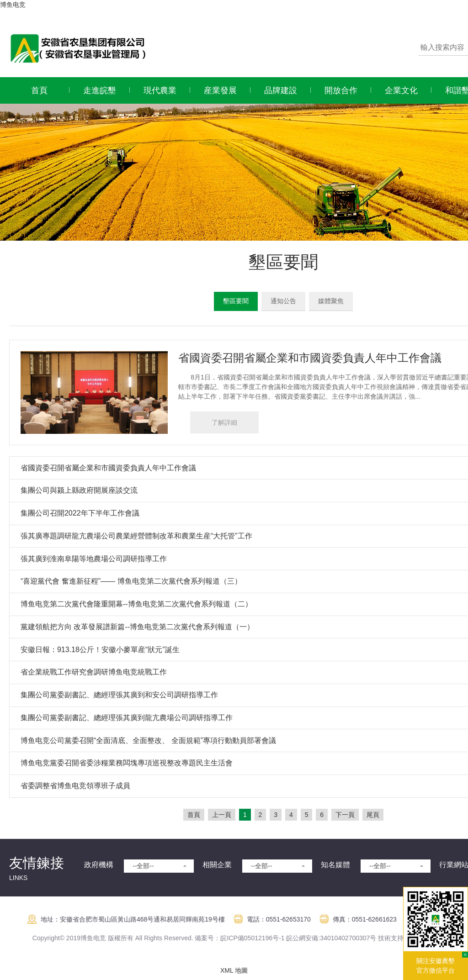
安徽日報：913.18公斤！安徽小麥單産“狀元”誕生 (100, 650)
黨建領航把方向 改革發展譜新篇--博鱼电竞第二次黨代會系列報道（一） (137, 627)
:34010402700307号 (347, 938)
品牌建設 (281, 90)
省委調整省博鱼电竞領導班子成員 (75, 786)
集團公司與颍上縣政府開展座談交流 (79, 490)
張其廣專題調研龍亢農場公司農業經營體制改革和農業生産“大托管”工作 (136, 536)
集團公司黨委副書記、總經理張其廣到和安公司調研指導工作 (119, 695)
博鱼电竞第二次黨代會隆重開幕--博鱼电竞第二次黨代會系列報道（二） (136, 604)
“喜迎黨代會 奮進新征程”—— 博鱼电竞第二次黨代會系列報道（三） (131, 581)
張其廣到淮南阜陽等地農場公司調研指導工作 (94, 559)
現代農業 (160, 90)
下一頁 (345, 815)
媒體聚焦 (331, 301)
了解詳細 (224, 422)
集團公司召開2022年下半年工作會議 (80, 513)
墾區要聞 (236, 301)
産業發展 (220, 90)
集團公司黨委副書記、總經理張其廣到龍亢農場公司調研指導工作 (127, 718)
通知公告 (283, 301)
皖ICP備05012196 (246, 938)
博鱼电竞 (13, 5)
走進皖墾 (100, 90)
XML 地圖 (234, 970)
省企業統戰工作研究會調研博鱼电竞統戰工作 (94, 672)
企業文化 (401, 90)
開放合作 (341, 90)
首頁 (39, 90)
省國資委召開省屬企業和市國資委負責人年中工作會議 (310, 358)
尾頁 (373, 815)
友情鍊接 (37, 863)
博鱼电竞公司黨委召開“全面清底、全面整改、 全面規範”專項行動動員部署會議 (148, 740)
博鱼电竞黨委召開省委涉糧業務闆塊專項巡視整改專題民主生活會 (127, 763)
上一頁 (222, 815)
